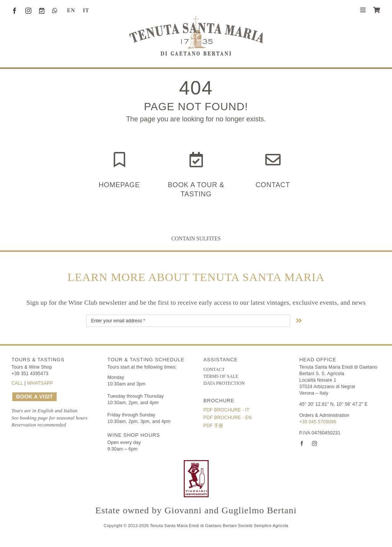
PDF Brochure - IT (226, 410)
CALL (17, 383)
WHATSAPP (40, 383)
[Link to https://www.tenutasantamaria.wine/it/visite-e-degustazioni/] (196, 160)
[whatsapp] (55, 11)
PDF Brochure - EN (227, 418)
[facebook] (15, 11)
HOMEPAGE (119, 185)
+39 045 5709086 (318, 422)
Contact (273, 185)
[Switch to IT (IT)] (83, 11)
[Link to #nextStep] (299, 320)
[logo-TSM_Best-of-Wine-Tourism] (153, 464)
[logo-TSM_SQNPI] (239, 464)
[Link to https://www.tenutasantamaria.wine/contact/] (273, 160)
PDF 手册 (213, 426)
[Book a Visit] (42, 11)
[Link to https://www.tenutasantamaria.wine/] (119, 160)
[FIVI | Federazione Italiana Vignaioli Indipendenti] (196, 464)
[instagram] (28, 11)
